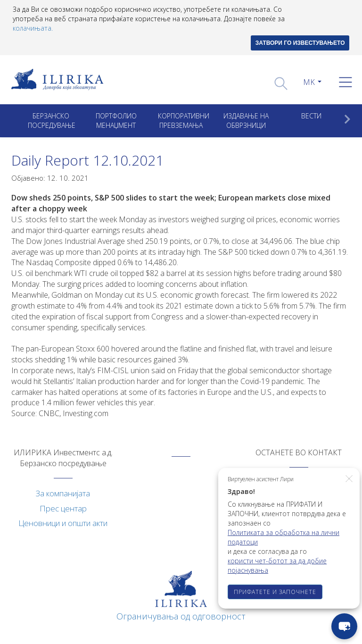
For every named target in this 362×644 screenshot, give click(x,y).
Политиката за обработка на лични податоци (284, 537)
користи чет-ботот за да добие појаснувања (277, 565)
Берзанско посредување (52, 121)
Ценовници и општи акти (63, 523)
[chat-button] (344, 626)
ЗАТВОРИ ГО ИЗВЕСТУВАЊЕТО (300, 43)
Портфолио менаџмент (116, 121)
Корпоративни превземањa (184, 121)
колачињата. (33, 28)
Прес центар (63, 508)
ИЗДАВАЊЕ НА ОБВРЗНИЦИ (246, 121)
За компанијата (63, 493)
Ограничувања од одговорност (181, 616)
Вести (311, 116)
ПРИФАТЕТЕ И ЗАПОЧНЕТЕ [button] (275, 592)
